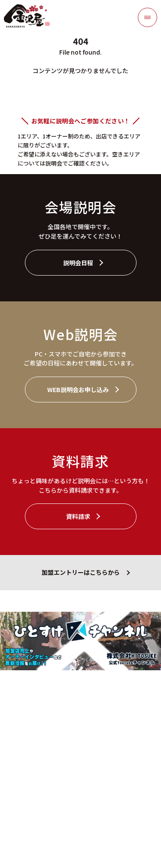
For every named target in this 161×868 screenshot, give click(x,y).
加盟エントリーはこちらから (81, 572)
